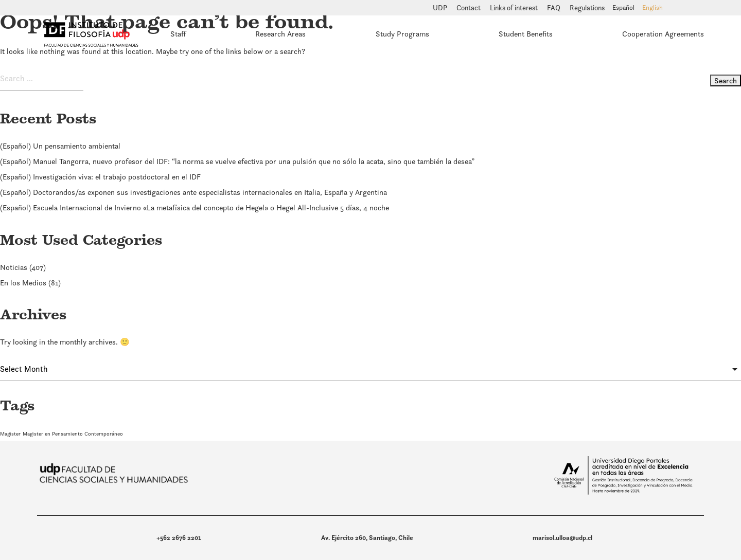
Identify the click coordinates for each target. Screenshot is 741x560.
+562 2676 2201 (179, 538)
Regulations (587, 8)
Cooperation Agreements (663, 34)
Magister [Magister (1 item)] (10, 433)
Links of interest (515, 8)
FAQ (554, 8)
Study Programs (402, 34)
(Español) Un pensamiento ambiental (60, 146)
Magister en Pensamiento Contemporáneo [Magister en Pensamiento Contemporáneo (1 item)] (73, 433)
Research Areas (280, 34)
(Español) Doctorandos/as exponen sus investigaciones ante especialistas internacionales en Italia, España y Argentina (193, 192)
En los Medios (23, 283)
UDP (441, 8)
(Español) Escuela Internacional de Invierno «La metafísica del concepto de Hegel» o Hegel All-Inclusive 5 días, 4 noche (195, 207)
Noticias (14, 267)
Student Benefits (526, 34)
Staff (178, 34)
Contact (469, 8)
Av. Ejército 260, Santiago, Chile (367, 538)
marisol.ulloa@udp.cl (562, 538)
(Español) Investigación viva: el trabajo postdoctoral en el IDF (100, 177)
